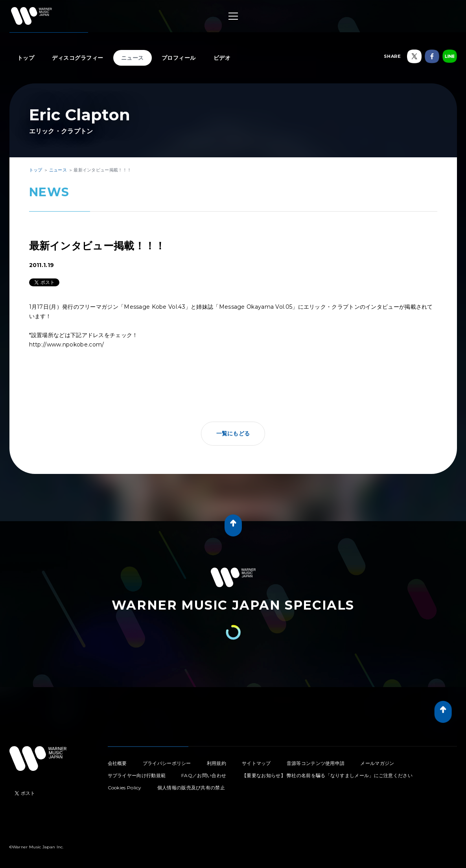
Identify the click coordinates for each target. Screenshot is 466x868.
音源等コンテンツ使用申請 (316, 763)
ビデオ (222, 58)
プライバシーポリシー (167, 763)
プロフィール (179, 58)
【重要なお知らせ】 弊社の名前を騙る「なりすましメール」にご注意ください (327, 775)
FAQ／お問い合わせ (204, 775)
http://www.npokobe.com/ (67, 345)
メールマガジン (377, 763)
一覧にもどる (233, 433)
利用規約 (216, 763)
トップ (26, 58)
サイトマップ (256, 763)
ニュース (133, 58)
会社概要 (117, 763)
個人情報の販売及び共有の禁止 (191, 788)
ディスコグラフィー (78, 58)
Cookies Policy (125, 788)
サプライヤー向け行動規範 (137, 775)
